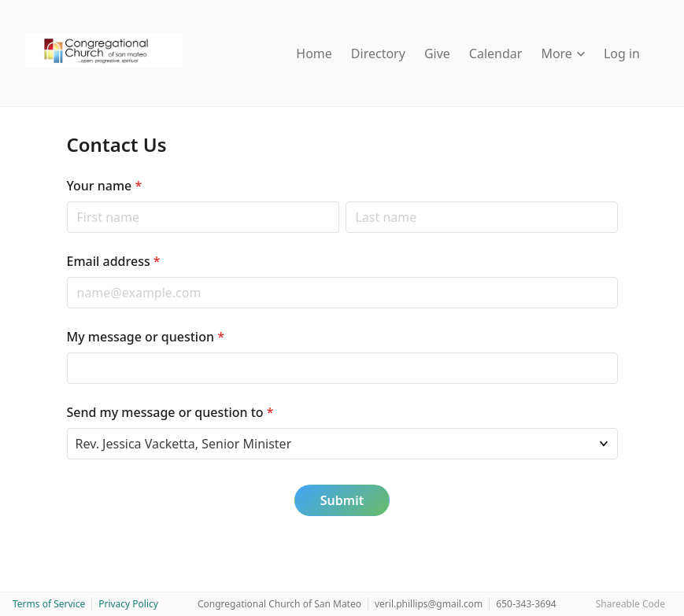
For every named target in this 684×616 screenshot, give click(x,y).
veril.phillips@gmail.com (429, 604)
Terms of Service (49, 604)
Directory (378, 53)
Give (437, 53)
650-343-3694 (526, 604)
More (563, 53)
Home (314, 53)
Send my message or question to (170, 412)
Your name (105, 186)
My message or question (146, 337)
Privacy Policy (128, 604)
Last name (345, 201)
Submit (342, 500)
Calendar (496, 53)
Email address (114, 261)
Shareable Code (630, 604)
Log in (622, 53)
